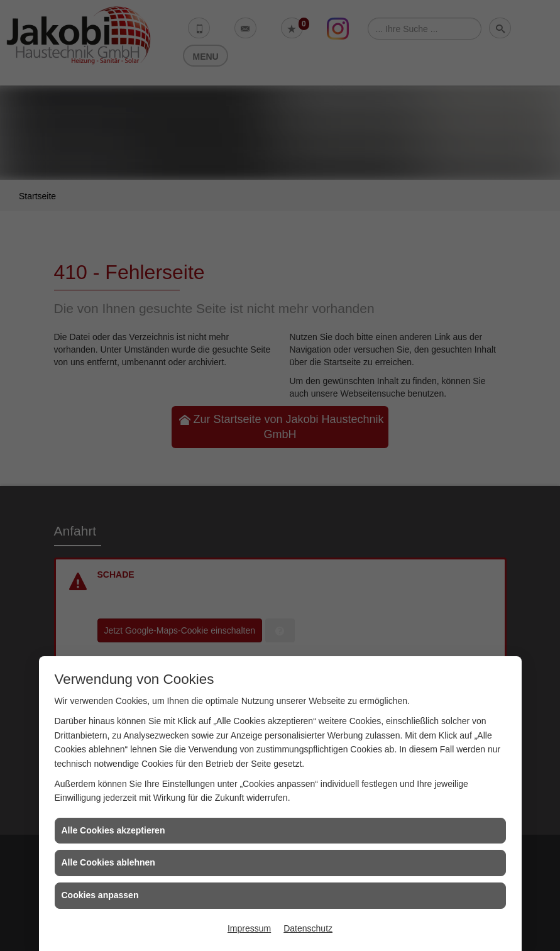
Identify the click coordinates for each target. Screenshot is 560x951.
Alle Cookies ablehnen (108, 862)
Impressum (249, 928)
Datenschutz (308, 928)
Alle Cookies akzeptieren (113, 830)
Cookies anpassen (100, 895)
